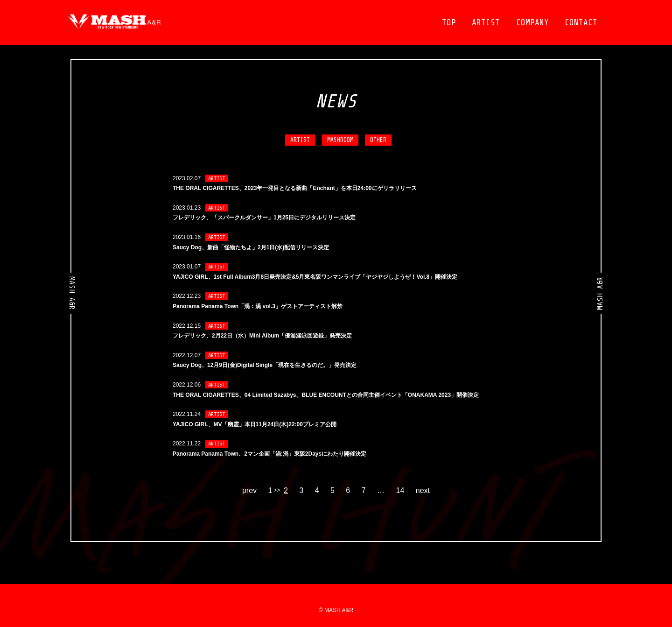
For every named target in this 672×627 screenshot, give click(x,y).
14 (400, 491)
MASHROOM (340, 140)
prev (249, 491)
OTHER (378, 140)
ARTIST (486, 22)
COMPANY (532, 22)
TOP (449, 22)
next (423, 491)
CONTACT (581, 22)
